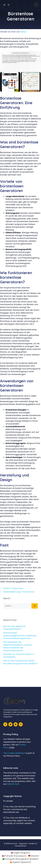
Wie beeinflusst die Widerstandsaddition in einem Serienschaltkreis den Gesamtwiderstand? (18, 646)
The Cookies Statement (14, 753)
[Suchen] (35, 606)
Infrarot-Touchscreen (13, 588)
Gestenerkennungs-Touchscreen (19, 592)
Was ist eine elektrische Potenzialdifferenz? (14, 628)
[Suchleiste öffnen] (9, 5)
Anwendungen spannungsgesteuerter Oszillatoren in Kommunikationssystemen (20, 636)
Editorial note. (13, 784)
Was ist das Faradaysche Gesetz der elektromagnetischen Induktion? (20, 662)
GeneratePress (20, 846)
